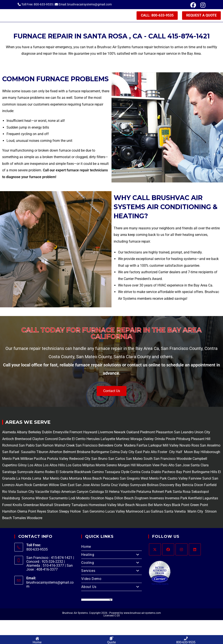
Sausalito (28, 453)
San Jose (182, 466)
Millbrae (27, 459)
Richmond (10, 446)
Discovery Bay (170, 486)
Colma (115, 453)
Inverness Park (176, 499)
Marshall (46, 506)
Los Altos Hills (54, 466)
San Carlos (117, 459)
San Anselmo (210, 446)
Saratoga (9, 473)
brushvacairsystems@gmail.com (50, 585)
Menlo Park (11, 459)
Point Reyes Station (43, 512)
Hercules (93, 440)
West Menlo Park (154, 479)
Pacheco (169, 473)
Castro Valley (178, 479)
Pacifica (40, 459)
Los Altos (35, 466)
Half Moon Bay (187, 453)
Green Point (199, 506)
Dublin (47, 433)
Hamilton (9, 512)
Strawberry (62, 506)
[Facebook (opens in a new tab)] (193, 5)
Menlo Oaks (59, 479)
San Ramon (45, 446)
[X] (155, 550)
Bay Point (184, 473)
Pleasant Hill (201, 440)
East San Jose (78, 486)
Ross (195, 446)
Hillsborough (210, 453)
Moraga (137, 440)
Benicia (187, 486)
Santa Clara (200, 466)
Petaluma (143, 492)
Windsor (42, 499)
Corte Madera (124, 446)
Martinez (123, 440)
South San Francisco (160, 459)
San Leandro (184, 433)
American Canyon (74, 492)
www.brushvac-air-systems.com (142, 614)
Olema (22, 512)
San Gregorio (130, 479)
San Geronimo (93, 512)
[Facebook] (168, 550)
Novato (185, 446)
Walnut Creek (65, 446)
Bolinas (153, 486)
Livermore (106, 433)
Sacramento (58, 499)
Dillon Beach (124, 499)
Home (86, 547)
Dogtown (142, 499)
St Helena (112, 492)
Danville (65, 440)
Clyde (125, 473)
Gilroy (22, 466)
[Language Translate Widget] (97, 600)
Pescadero (111, 479)
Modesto (83, 499)
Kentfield (195, 499)
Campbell (200, 459)
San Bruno (99, 459)
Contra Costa (140, 473)
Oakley (149, 440)
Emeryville (61, 433)
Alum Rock (24, 486)
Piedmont (148, 433)
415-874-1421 (189, 37)
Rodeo (50, 473)
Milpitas (89, 466)
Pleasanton (164, 433)
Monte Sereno (107, 466)
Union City (202, 433)
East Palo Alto (146, 453)
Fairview (195, 479)
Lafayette (108, 440)
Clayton (39, 440)
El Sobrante (65, 473)
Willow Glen (58, 486)
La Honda (24, 479)
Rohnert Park (162, 492)
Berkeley (35, 433)
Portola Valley (57, 459)
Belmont (69, 453)
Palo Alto (167, 466)
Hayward (90, 433)
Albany (22, 433)
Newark (120, 433)
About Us (111, 588)
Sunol (207, 479)
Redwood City (80, 459)
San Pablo (27, 446)
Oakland (133, 433)
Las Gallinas (154, 512)
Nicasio (142, 506)
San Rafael (11, 453)
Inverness (157, 499)
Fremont (76, 433)
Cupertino (10, 466)
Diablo (156, 473)
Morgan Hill (127, 466)
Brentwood (24, 440)
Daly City (128, 453)
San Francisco (86, 446)
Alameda (9, 433)
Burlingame (100, 453)
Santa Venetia (175, 512)
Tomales (19, 519)
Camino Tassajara (106, 473)
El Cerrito (79, 440)
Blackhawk (83, 473)
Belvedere (105, 446)
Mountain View (148, 466)
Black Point (181, 506)
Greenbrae (31, 506)
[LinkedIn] (195, 550)
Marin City (196, 512)
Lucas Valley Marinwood (124, 512)
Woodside (184, 459)
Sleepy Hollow (69, 512)
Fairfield (210, 486)
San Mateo (135, 459)
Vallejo (124, 486)
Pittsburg (183, 440)
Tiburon (42, 453)
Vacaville (42, 492)
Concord (51, 440)
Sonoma (28, 499)
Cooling (111, 563)
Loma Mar (41, 479)
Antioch (8, 440)
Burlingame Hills (204, 473)
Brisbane (83, 453)
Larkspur (155, 446)
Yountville (128, 492)
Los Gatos (74, 466)
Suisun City (25, 492)
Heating (111, 555)
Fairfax (142, 446)
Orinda (160, 440)
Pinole (171, 440)
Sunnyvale (25, 473)
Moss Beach (92, 479)
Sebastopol (200, 492)
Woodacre (35, 519)
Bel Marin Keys (160, 506)
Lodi (72, 499)
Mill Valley (170, 446)
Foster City (166, 453)
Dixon (199, 486)
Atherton (55, 453)
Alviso (95, 486)
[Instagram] (182, 550)
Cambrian (40, 486)
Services (111, 571)
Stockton (97, 499)
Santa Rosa (182, 492)
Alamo (39, 473)
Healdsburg (11, 499)
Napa (109, 499)
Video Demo (91, 579)
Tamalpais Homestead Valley (94, 506)
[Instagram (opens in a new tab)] (202, 5)
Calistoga (97, 492)
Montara (75, 479)
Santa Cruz (109, 486)
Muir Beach (127, 506)
